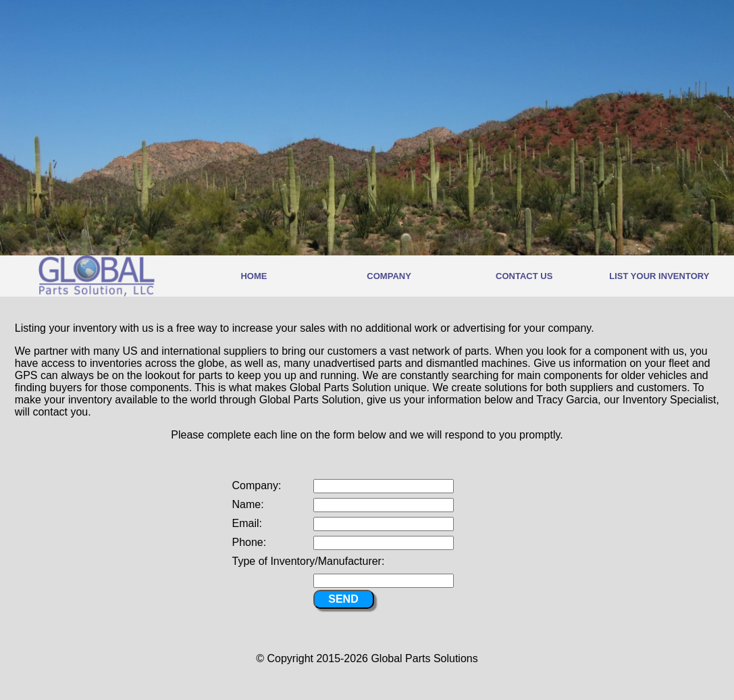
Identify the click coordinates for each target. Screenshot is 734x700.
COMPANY (389, 276)
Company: (257, 485)
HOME (254, 276)
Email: (247, 523)
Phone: (250, 542)
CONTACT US (524, 276)
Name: (248, 504)
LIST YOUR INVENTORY (659, 276)
